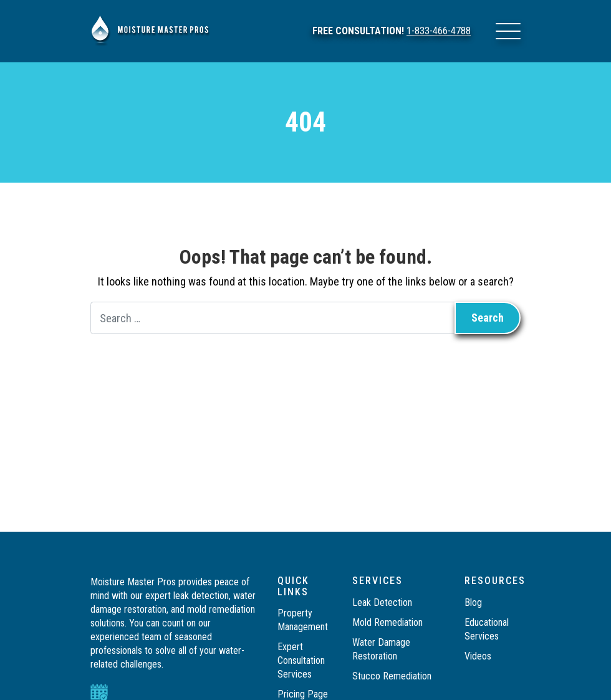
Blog (473, 602)
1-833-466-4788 (439, 31)
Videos (478, 656)
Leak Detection (382, 602)
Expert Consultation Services (301, 660)
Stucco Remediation (393, 676)
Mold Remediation (389, 622)
